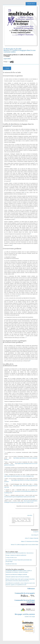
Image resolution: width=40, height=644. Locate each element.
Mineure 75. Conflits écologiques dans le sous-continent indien (20, 51)
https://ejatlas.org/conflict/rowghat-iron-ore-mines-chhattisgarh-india (19, 476)
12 (12, 245)
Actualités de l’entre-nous (11, 564)
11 (31, 234)
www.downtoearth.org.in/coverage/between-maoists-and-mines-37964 (20, 497)
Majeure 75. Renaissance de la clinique (30, 541)
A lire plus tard (31, 4)
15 (30, 360)
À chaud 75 (36, 532)
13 (19, 295)
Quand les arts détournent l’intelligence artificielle (16, 575)
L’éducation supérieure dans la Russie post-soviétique (17, 577)
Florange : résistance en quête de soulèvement (16, 555)
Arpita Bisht (7, 59)
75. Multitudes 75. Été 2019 (12, 49)
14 (26, 337)
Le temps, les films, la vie (11, 558)
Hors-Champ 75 (35, 535)
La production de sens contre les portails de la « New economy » (20, 553)
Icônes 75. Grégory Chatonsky (32, 538)
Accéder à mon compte (30, 617)
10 (15, 219)
